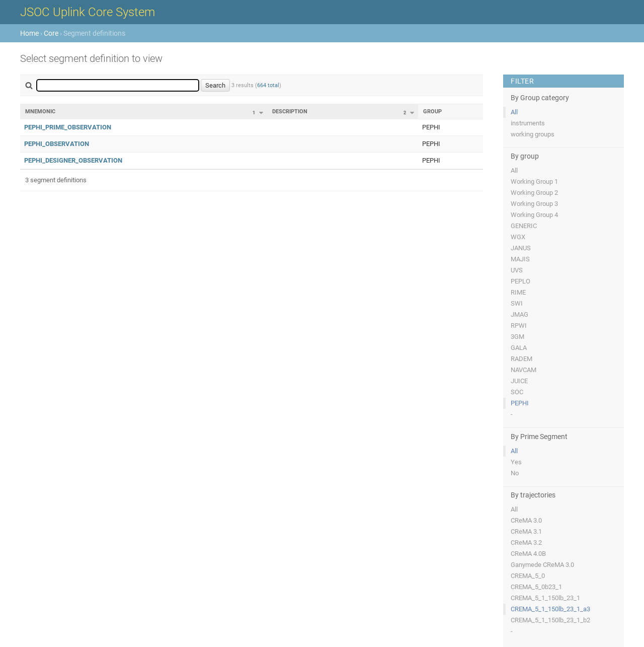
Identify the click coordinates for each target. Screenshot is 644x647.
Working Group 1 (534, 182)
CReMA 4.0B (528, 554)
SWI (517, 303)
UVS (517, 270)
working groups (533, 134)
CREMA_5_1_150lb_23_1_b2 (550, 620)
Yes (516, 462)
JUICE (519, 381)
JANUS (521, 248)
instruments (528, 123)
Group (432, 112)
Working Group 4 (534, 215)
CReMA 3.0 (526, 520)
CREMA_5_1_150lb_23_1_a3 (550, 609)
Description (290, 112)
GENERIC (524, 226)
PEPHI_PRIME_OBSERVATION (68, 127)
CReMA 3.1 (526, 531)
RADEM (521, 359)
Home (29, 33)
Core (51, 33)
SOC (517, 392)
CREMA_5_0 (528, 576)
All (514, 112)
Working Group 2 (534, 193)
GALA (519, 348)
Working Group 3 (534, 204)
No (515, 473)
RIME (518, 292)
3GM (517, 337)
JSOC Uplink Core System (88, 12)
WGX (518, 237)
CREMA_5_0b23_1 (536, 587)
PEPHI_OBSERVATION (57, 144)
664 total (268, 85)
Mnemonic (40, 112)
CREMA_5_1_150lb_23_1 (545, 598)
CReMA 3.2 (526, 543)
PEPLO (520, 281)
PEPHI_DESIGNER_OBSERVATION (73, 160)
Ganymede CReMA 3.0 (542, 565)
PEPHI (520, 403)
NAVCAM (524, 370)
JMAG (519, 314)
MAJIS (520, 259)
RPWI (519, 326)
